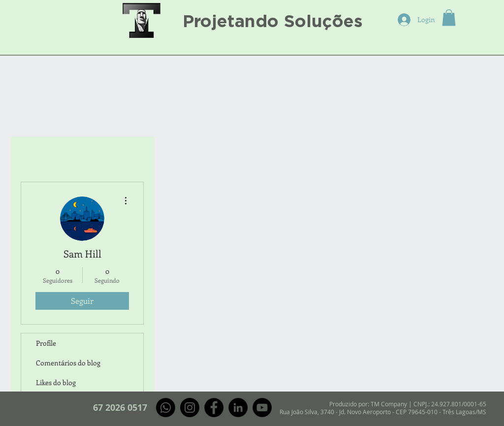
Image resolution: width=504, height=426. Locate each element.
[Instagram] (190, 408)
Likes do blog (56, 382)
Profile (46, 343)
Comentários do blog (68, 363)
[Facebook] (214, 408)
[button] (449, 17)
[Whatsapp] (166, 408)
